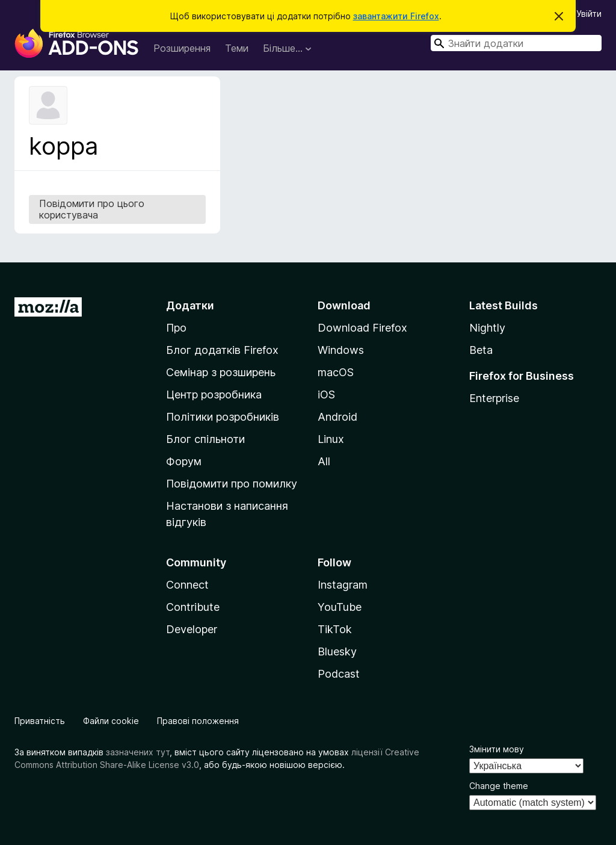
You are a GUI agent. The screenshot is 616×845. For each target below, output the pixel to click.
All (324, 461)
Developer (192, 629)
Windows (341, 350)
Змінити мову (497, 749)
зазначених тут (138, 752)
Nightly (487, 328)
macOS (336, 372)
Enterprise (494, 398)
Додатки (190, 305)
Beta (481, 350)
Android (337, 417)
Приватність (40, 721)
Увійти (589, 14)
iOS (326, 395)
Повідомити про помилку (232, 484)
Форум (184, 461)
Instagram (343, 585)
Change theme (499, 786)
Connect (187, 585)
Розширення (182, 48)
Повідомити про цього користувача (92, 209)
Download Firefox (362, 328)
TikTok (335, 629)
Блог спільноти (205, 439)
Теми (237, 48)
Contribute (193, 607)
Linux (331, 439)
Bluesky (337, 652)
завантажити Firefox (396, 16)
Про (176, 328)
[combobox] (516, 43)
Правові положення (198, 721)
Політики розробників (223, 417)
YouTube (340, 607)
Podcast (339, 674)
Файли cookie (111, 721)
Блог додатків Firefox (222, 350)
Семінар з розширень (221, 372)
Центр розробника (214, 395)
